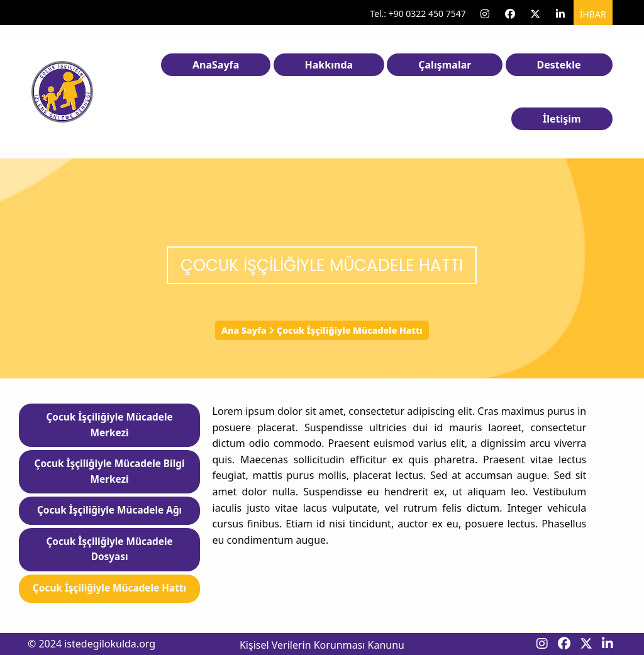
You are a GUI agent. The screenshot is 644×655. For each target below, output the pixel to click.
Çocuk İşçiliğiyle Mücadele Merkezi (109, 425)
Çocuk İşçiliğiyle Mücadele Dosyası (109, 549)
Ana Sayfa (244, 330)
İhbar (593, 14)
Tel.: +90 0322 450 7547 (418, 14)
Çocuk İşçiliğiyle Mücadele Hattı (109, 588)
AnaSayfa (216, 65)
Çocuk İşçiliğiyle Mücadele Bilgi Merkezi (110, 471)
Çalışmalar (445, 65)
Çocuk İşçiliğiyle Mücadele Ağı (109, 510)
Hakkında (329, 65)
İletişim (562, 119)
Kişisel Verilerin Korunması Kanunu (322, 645)
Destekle (559, 65)
